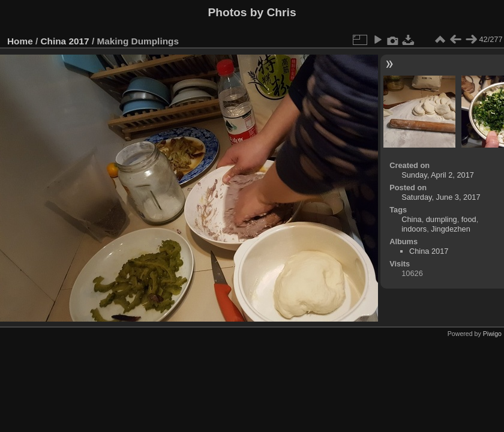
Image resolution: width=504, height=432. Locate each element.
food (469, 219)
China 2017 (65, 41)
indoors (414, 229)
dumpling (442, 219)
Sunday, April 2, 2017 (438, 175)
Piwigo (492, 334)
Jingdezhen (450, 229)
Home (20, 41)
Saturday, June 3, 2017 (441, 197)
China (411, 219)
